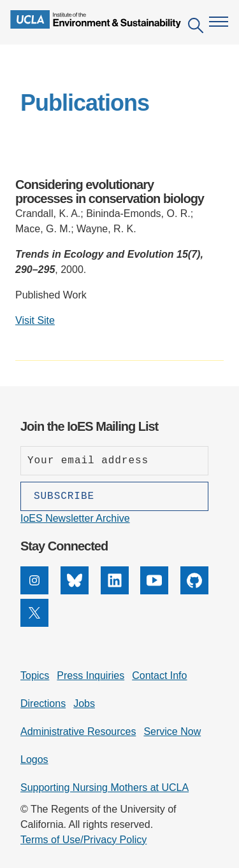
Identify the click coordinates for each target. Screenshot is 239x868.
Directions (43, 703)
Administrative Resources (78, 731)
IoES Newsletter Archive (75, 518)
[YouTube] (154, 591)
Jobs (84, 703)
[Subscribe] (114, 496)
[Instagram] (34, 591)
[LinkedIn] (115, 591)
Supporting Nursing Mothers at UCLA (105, 787)
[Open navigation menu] (219, 22)
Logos (34, 759)
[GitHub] (194, 591)
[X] (34, 623)
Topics (35, 675)
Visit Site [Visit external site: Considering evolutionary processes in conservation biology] (35, 320)
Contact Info (159, 675)
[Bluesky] (75, 591)
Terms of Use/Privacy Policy (83, 840)
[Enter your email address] (114, 461)
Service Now (172, 731)
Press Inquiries (91, 675)
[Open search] (196, 28)
